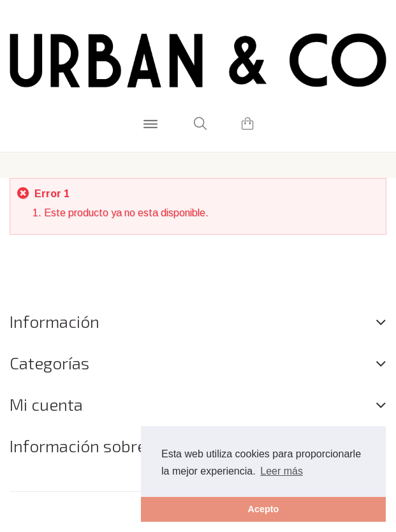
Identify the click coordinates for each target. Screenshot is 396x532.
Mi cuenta (46, 404)
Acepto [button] (264, 509)
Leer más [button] (282, 471)
